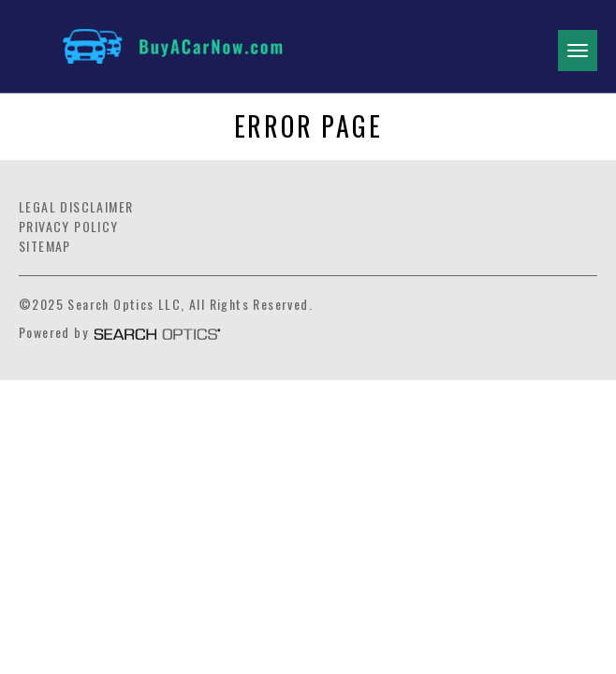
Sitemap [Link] (45, 246)
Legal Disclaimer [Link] (76, 206)
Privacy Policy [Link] (69, 226)
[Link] (256, 46)
